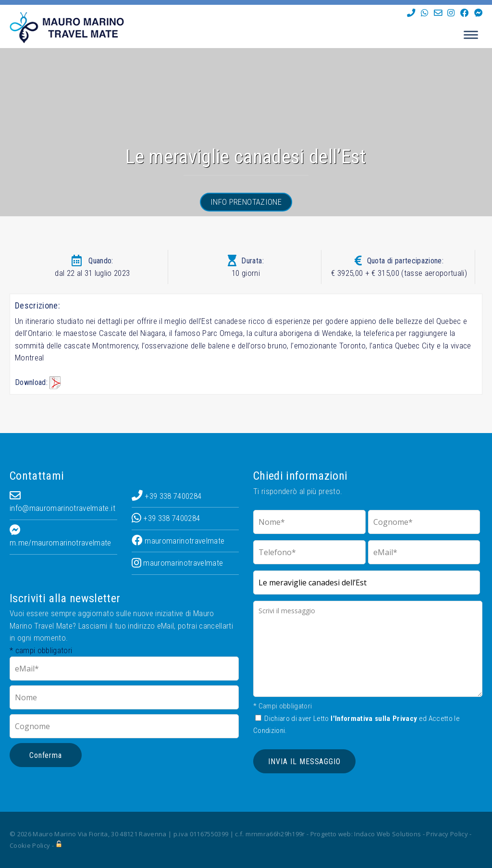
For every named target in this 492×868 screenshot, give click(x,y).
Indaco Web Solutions (387, 834)
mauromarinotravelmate (178, 541)
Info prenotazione (246, 202)
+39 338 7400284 (167, 496)
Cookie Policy (30, 845)
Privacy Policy (447, 834)
